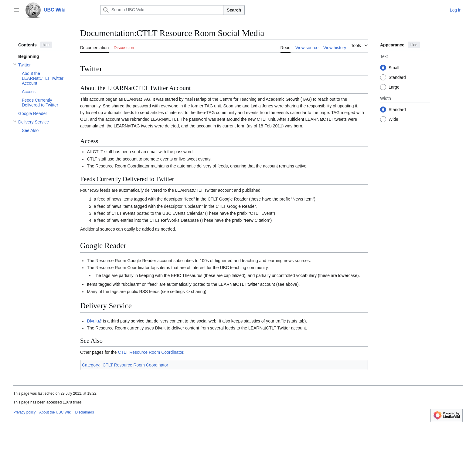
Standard (397, 77)
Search (234, 10)
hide (46, 45)
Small (394, 68)
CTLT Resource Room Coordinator (151, 352)
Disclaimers (84, 412)
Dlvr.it (92, 321)
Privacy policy (24, 412)
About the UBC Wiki (55, 412)
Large (394, 87)
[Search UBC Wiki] (162, 10)
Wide (393, 119)
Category (91, 365)
